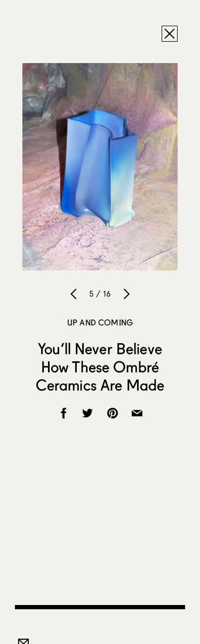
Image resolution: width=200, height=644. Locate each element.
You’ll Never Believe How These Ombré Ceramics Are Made (100, 367)
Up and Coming (100, 322)
